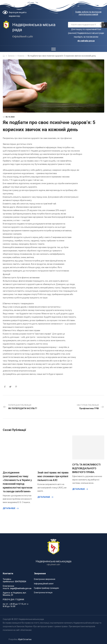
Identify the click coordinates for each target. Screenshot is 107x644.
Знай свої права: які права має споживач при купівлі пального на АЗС (53, 476)
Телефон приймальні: (9, 580)
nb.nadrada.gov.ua (86, 41)
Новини (21, 56)
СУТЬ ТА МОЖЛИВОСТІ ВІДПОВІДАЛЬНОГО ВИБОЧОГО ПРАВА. (86, 468)
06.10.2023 (10, 117)
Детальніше (9, 508)
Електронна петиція (43, 593)
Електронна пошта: (8, 587)
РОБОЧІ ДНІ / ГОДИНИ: (14, 600)
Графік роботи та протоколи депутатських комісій (88, 13)
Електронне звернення (45, 579)
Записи (11, 56)
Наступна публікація (90, 407)
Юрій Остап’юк (25, 639)
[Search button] (101, 25)
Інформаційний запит (44, 584)
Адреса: (7, 593)
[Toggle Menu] (53, 49)
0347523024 (20, 582)
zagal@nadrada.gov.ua (21, 588)
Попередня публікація (20, 407)
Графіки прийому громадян (46, 588)
